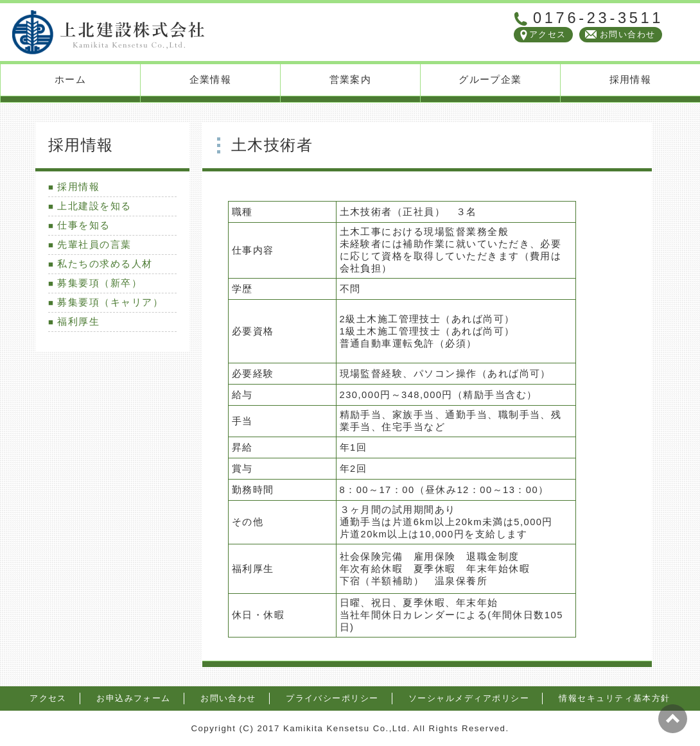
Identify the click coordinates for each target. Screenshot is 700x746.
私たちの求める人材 (105, 264)
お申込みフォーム (134, 698)
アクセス (548, 34)
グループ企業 (490, 80)
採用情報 (631, 80)
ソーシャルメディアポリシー (469, 698)
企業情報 (211, 80)
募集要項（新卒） (100, 283)
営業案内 (351, 80)
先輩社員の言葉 (94, 245)
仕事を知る (83, 225)
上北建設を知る (94, 206)
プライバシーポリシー (332, 698)
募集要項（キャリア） (110, 302)
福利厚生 (78, 322)
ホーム (70, 80)
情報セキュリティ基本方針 (615, 698)
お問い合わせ (628, 34)
